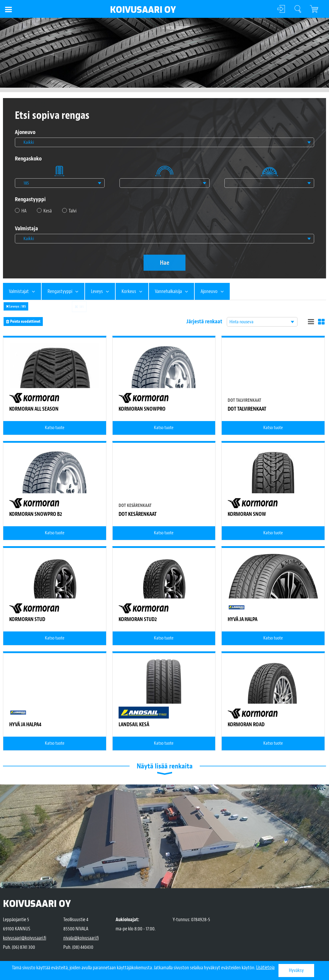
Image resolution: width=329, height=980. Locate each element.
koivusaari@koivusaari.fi (25, 938)
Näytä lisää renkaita (165, 766)
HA (24, 211)
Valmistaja (26, 229)
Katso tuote (55, 427)
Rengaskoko (28, 159)
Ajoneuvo (25, 132)
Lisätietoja (265, 968)
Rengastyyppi (30, 200)
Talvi (73, 211)
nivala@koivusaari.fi (81, 938)
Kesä (48, 211)
